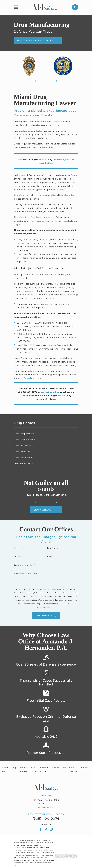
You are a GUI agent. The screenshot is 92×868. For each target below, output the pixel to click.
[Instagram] (51, 829)
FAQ (14, 768)
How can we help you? (25, 574)
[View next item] (57, 81)
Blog (64, 768)
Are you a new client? (25, 565)
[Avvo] (46, 829)
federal (27, 378)
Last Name (53, 548)
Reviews (55, 768)
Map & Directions (46, 807)
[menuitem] (46, 434)
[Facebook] (41, 829)
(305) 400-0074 (46, 818)
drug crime (54, 125)
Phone (17, 557)
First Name (19, 548)
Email (50, 557)
